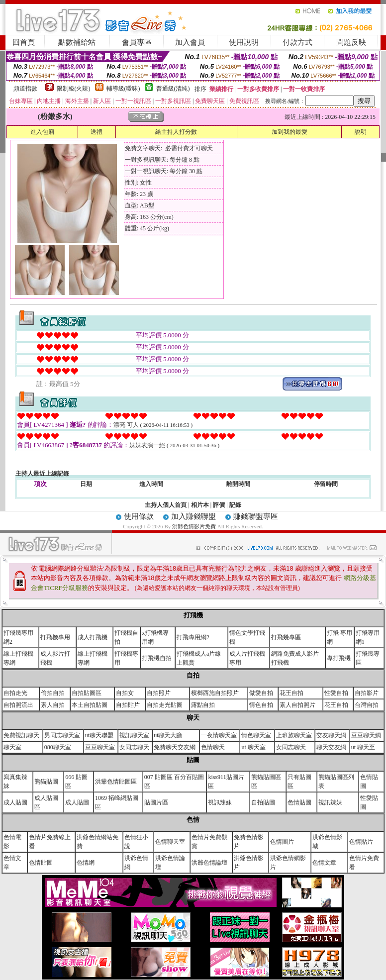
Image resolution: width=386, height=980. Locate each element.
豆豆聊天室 (100, 747)
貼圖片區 (156, 802)
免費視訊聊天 (21, 735)
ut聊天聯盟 (99, 735)
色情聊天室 (170, 842)
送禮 (96, 132)
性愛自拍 (336, 693)
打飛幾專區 (286, 637)
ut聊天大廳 (168, 735)
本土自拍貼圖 (90, 705)
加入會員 (190, 42)
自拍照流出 (18, 705)
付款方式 (297, 42)
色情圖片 (282, 842)
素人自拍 (53, 705)
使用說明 (244, 42)
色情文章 (324, 863)
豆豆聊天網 (366, 735)
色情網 (86, 863)
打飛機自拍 (157, 658)
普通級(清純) (173, 89)
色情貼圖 (299, 802)
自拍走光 (15, 693)
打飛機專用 (55, 637)
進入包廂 (42, 132)
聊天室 (12, 747)
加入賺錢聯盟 (193, 516)
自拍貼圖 (263, 802)
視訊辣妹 (220, 802)
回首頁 (24, 42)
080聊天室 (58, 747)
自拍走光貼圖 (165, 705)
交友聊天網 (331, 735)
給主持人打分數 (176, 132)
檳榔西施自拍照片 (215, 693)
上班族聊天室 (294, 735)
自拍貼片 (128, 705)
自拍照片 (159, 693)
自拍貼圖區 (87, 693)
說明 (361, 132)
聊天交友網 (331, 747)
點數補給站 (77, 42)
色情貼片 (361, 842)
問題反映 (351, 42)
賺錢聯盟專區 (256, 516)
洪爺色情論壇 (209, 863)
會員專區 (137, 42)
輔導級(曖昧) (123, 89)
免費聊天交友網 (175, 747)
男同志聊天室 (62, 735)
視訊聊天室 (134, 735)
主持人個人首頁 (166, 505)
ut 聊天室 (253, 747)
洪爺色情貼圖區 (116, 782)
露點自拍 (203, 705)
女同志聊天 (134, 747)
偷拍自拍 (53, 693)
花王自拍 (291, 693)
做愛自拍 (261, 693)
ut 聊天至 (363, 747)
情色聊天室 (256, 735)
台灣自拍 (367, 705)
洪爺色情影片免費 (195, 526)
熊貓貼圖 (46, 782)
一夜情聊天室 (219, 735)
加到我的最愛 (289, 132)
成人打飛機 (93, 637)
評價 (219, 505)
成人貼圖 (15, 802)
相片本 (200, 505)
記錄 (235, 505)
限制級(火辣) (74, 89)
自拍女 (125, 693)
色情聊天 (213, 747)
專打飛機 (339, 658)
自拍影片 (367, 693)
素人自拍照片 (297, 705)
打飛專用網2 (193, 637)
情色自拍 (261, 705)
